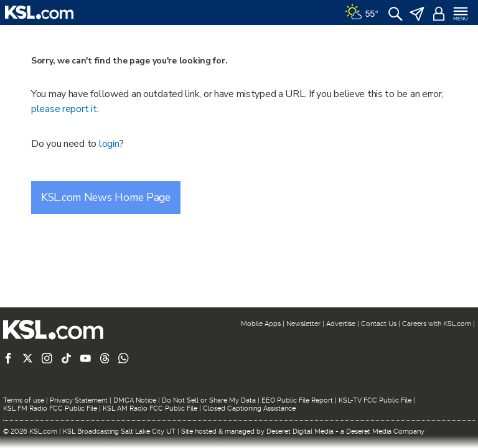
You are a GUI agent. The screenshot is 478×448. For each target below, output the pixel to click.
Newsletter (303, 324)
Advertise (341, 324)
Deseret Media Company (385, 432)
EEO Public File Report (297, 400)
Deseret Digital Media (300, 432)
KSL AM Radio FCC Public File (150, 408)
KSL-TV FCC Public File (375, 400)
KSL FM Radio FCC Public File (50, 408)
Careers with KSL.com (437, 324)
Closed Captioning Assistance (249, 408)
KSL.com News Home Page (106, 197)
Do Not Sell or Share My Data (209, 400)
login (109, 144)
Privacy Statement (79, 400)
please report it (64, 109)
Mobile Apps (261, 324)
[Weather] (362, 12)
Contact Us (379, 324)
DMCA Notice (135, 400)
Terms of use (24, 400)
